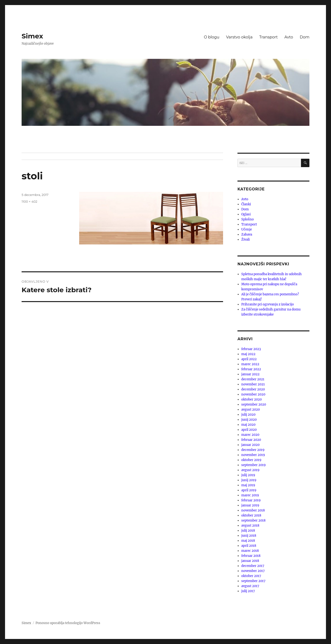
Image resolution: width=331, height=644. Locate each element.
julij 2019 (248, 475)
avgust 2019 (250, 470)
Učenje (247, 229)
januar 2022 (250, 374)
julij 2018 (248, 531)
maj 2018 (248, 541)
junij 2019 (249, 480)
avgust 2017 (250, 586)
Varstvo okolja (239, 37)
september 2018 (253, 520)
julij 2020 (248, 415)
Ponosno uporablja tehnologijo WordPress (68, 623)
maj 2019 (248, 485)
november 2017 (253, 571)
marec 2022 (250, 364)
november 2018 (253, 510)
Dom (305, 37)
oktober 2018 (251, 515)
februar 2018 (251, 556)
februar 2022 (251, 369)
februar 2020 (251, 440)
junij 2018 (249, 536)
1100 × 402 (29, 201)
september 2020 (254, 404)
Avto (289, 37)
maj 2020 (248, 425)
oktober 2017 (251, 576)
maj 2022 (248, 354)
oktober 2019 (251, 460)
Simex (32, 36)
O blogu (212, 37)
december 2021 (253, 379)
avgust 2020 (251, 410)
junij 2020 (249, 420)
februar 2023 (251, 349)
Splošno (248, 219)
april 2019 (249, 490)
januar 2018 (250, 561)
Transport (269, 37)
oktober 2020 (251, 399)
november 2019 (253, 455)
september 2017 (253, 581)
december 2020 (253, 389)
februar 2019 (251, 500)
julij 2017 (248, 591)
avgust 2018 (250, 526)
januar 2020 (250, 445)
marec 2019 (250, 495)
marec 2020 (250, 435)
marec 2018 (250, 551)
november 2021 (253, 384)
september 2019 (254, 465)
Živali (245, 240)
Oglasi (246, 214)
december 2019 (253, 450)
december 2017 (253, 566)
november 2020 (253, 394)
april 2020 (249, 430)
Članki (246, 204)
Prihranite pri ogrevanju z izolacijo (268, 304)
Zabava (247, 234)
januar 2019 (250, 505)
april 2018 (249, 546)
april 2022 (249, 359)
